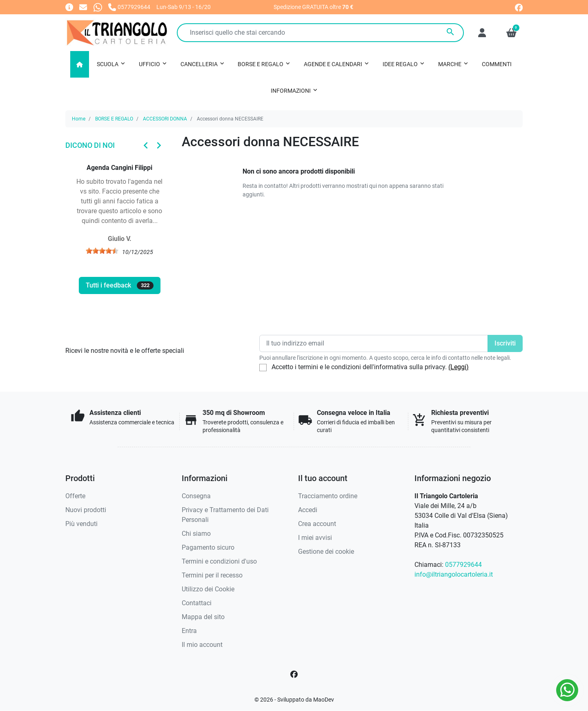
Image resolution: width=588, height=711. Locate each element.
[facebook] (519, 7)
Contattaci (197, 603)
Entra (189, 631)
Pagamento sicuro (208, 547)
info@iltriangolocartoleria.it (454, 574)
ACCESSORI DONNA (165, 119)
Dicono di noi (90, 145)
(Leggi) (459, 367)
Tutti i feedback (120, 285)
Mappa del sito (203, 617)
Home (79, 119)
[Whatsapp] (98, 7)
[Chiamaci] (129, 7)
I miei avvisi (315, 538)
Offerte (75, 496)
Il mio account (202, 645)
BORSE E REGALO (114, 119)
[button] (511, 33)
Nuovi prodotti (86, 510)
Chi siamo (196, 534)
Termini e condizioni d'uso (219, 561)
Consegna (196, 496)
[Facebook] (294, 674)
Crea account (317, 524)
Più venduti (81, 524)
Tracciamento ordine (328, 496)
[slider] (102, 251)
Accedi (308, 510)
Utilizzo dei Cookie (208, 589)
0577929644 (463, 565)
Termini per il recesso (212, 575)
